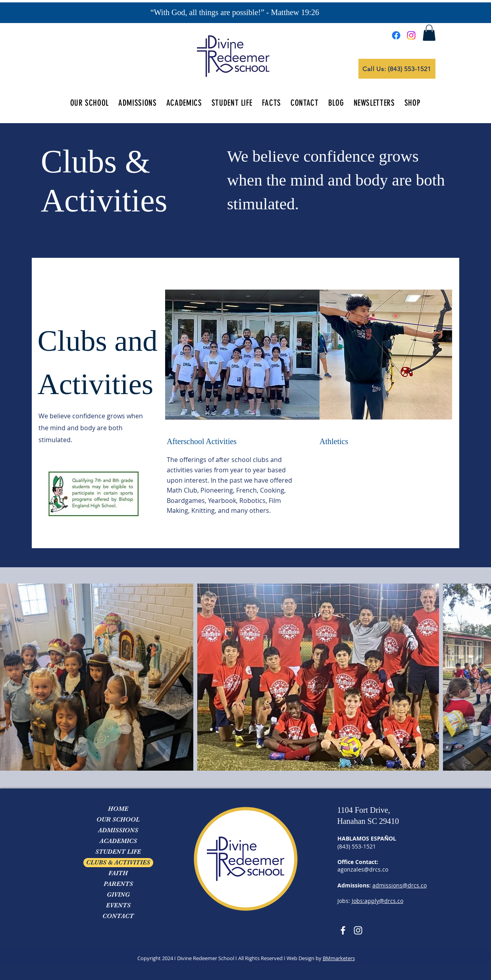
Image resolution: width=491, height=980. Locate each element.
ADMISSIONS (118, 830)
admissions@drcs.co (400, 885)
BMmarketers (339, 958)
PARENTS (118, 884)
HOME (118, 809)
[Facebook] (396, 35)
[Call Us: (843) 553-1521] (397, 69)
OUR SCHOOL (118, 820)
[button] (429, 33)
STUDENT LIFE (118, 852)
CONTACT (118, 916)
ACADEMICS (118, 841)
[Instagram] (411, 35)
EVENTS (118, 905)
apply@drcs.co (384, 901)
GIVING (118, 895)
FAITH (118, 873)
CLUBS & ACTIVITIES (118, 862)
